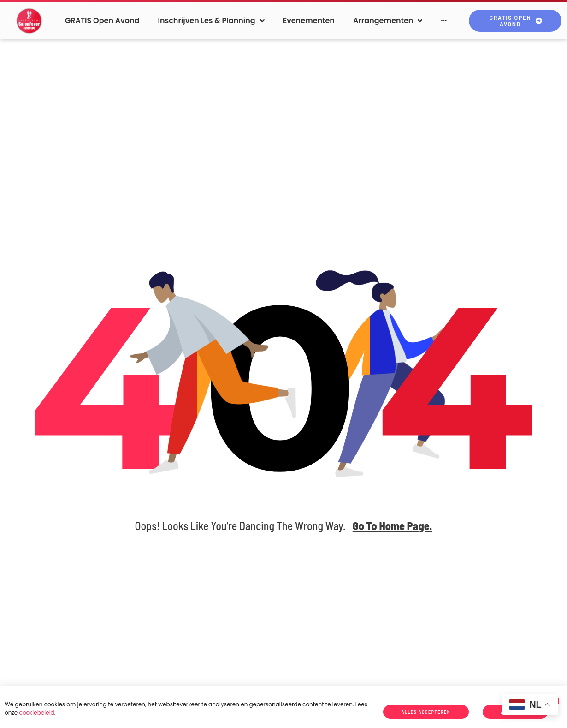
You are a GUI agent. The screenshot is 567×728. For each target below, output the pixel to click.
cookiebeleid (36, 713)
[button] (211, 21)
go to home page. (393, 526)
